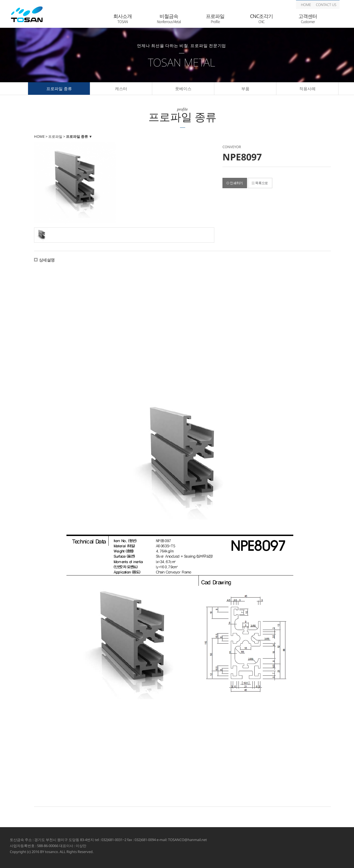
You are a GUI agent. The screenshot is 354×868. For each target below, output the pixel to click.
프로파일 (215, 19)
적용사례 (307, 89)
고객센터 (308, 19)
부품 (245, 89)
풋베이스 (183, 89)
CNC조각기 (261, 19)
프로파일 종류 (59, 89)
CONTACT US (326, 5)
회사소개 (123, 19)
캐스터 (121, 89)
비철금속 (169, 19)
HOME (306, 5)
